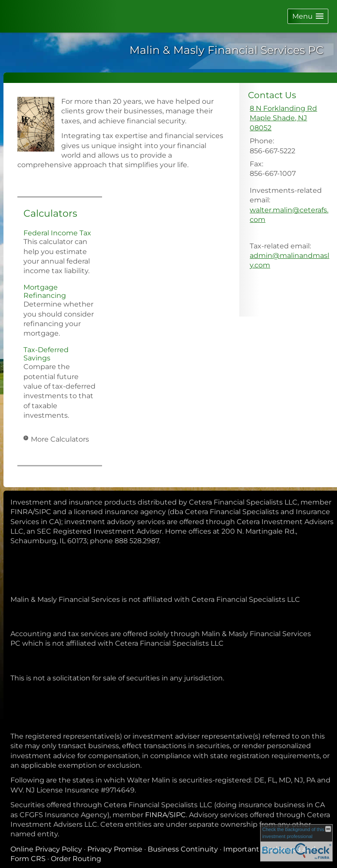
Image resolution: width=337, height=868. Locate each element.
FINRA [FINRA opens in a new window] (156, 815)
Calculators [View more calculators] (50, 213)
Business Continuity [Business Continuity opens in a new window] (183, 849)
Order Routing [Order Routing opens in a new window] (76, 859)
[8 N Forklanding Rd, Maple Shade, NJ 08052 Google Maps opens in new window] (290, 118)
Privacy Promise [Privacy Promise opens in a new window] (115, 849)
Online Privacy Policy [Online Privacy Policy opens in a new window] (46, 849)
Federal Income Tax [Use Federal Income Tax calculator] (57, 233)
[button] (308, 16)
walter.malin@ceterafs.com (289, 215)
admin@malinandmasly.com (289, 260)
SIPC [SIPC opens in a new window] (178, 815)
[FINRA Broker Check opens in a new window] (296, 843)
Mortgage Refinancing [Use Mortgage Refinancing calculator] (45, 291)
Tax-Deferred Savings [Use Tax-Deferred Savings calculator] (46, 354)
